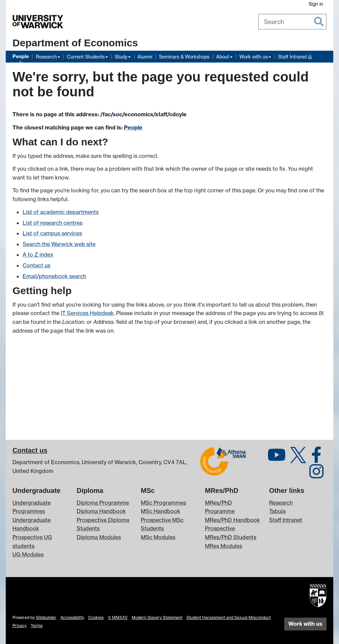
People (21, 56)
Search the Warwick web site (59, 244)
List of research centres (53, 223)
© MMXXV (118, 617)
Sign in (316, 4)
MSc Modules (158, 537)
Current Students (86, 57)
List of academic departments (61, 212)
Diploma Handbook (101, 511)
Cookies (96, 617)
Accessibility (72, 617)
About (223, 57)
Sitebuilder (46, 617)
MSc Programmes (163, 503)
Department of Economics (75, 43)
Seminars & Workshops (184, 57)
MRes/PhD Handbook (232, 520)
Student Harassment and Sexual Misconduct (229, 617)
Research (46, 57)
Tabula (277, 511)
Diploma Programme (103, 503)
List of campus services (52, 233)
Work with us (254, 57)
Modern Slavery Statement (157, 617)
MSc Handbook (161, 511)
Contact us (36, 265)
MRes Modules (224, 546)
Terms (37, 626)
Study (121, 57)
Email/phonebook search (54, 276)
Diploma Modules (99, 537)
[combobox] (293, 22)
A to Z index (38, 255)
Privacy (20, 626)
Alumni (145, 57)
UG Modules (28, 554)
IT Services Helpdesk (87, 313)
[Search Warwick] (293, 22)
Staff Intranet (295, 56)
